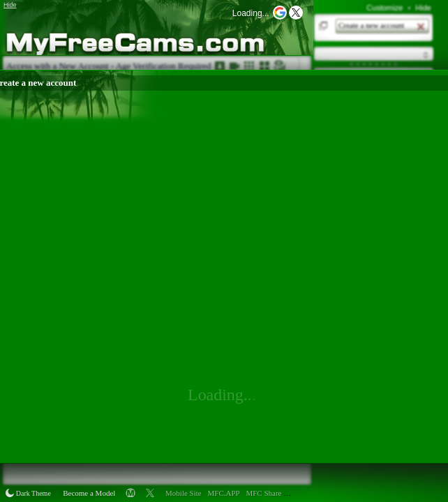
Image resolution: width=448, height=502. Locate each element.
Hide (423, 8)
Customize (384, 8)
